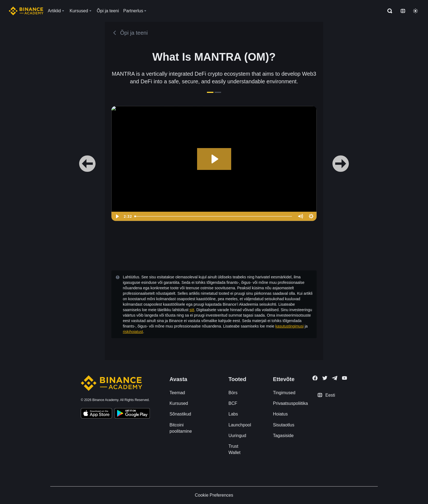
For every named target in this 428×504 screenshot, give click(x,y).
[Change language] (403, 11)
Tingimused (284, 393)
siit (192, 310)
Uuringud (237, 436)
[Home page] (26, 11)
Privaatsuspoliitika (290, 403)
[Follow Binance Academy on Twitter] (325, 378)
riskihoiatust (133, 332)
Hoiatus (280, 414)
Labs (233, 414)
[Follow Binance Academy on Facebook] (315, 378)
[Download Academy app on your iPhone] (96, 414)
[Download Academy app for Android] (132, 414)
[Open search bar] (388, 11)
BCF (233, 403)
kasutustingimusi (290, 326)
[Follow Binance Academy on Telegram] (335, 378)
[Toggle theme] (415, 11)
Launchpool (240, 425)
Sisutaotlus (284, 425)
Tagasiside (283, 436)
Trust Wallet (234, 449)
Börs (233, 393)
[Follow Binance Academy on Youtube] (344, 378)
